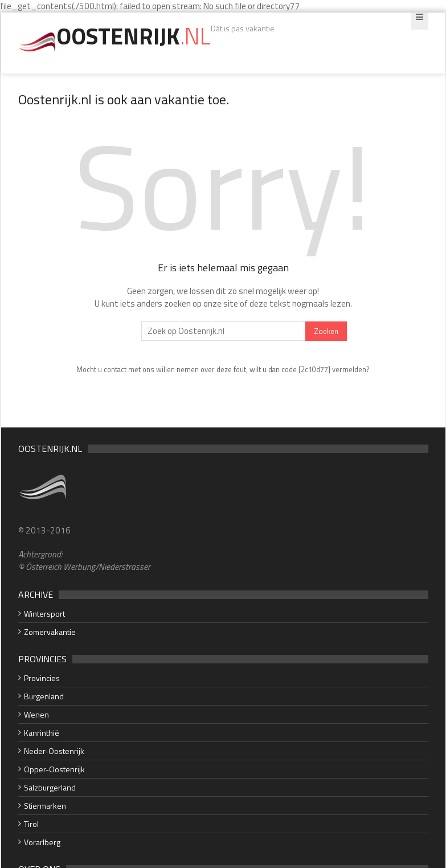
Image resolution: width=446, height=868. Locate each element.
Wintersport (44, 614)
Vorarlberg (42, 842)
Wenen (36, 714)
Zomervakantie (50, 632)
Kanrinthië (42, 733)
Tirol (31, 824)
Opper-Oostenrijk (54, 769)
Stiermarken (45, 806)
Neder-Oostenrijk (54, 751)
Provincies (42, 678)
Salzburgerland (50, 787)
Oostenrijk (134, 36)
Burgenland (44, 696)
